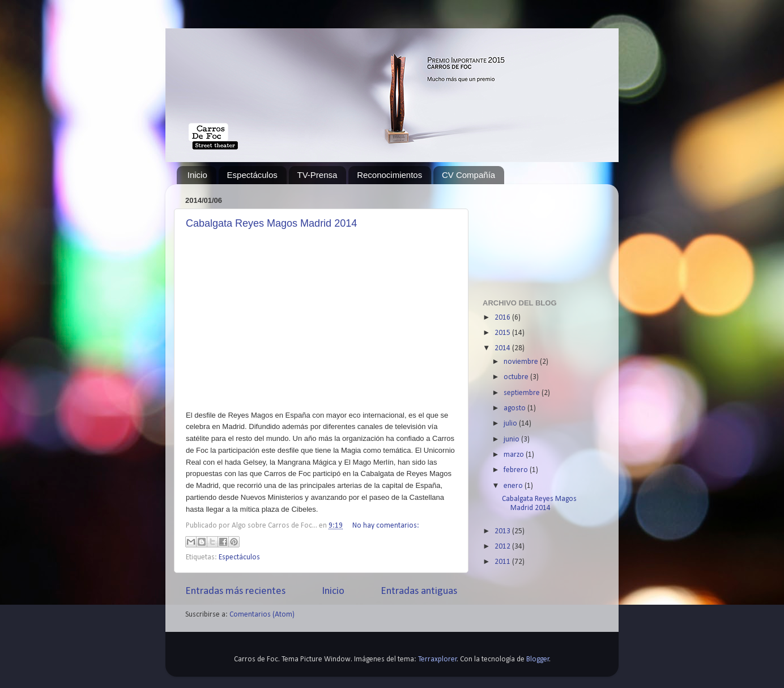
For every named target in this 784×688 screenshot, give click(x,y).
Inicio (197, 175)
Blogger (538, 659)
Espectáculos (252, 175)
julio (511, 424)
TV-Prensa (318, 175)
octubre (517, 377)
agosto (515, 408)
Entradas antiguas (419, 591)
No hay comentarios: (386, 526)
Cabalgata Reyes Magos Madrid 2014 (271, 223)
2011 (503, 562)
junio (512, 439)
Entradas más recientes (235, 591)
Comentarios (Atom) (262, 615)
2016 (503, 318)
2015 (503, 333)
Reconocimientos (389, 175)
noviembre (522, 362)
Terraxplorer (438, 659)
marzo (515, 455)
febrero (517, 470)
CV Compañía (468, 175)
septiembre (523, 393)
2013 (503, 531)
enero (514, 486)
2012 (503, 547)
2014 (503, 348)
